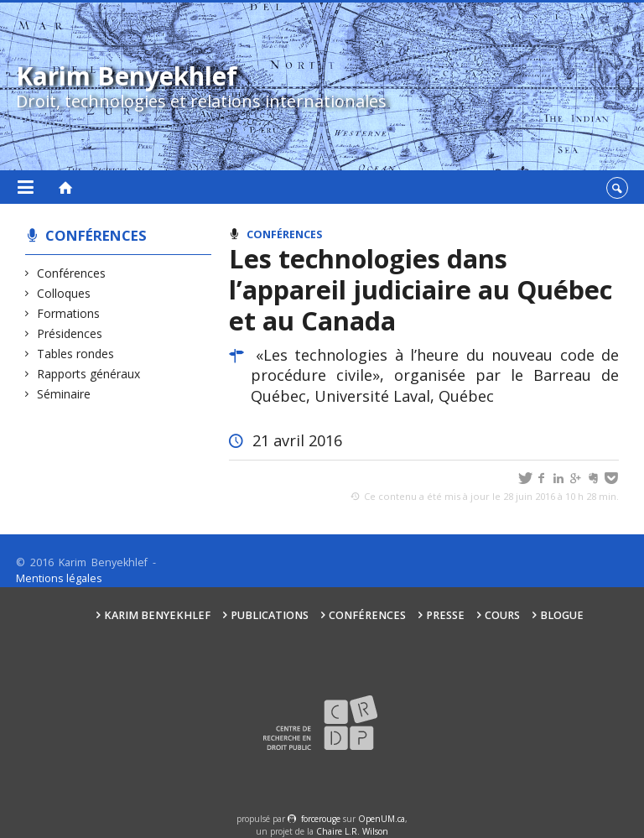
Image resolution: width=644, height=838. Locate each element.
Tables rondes (76, 354)
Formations (69, 313)
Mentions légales (59, 578)
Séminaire (64, 394)
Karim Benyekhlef (157, 615)
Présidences (70, 333)
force (321, 819)
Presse (445, 615)
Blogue (562, 615)
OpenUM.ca (382, 819)
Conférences (96, 235)
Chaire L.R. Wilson (352, 831)
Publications (270, 615)
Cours (502, 615)
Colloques (64, 293)
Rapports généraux (89, 374)
